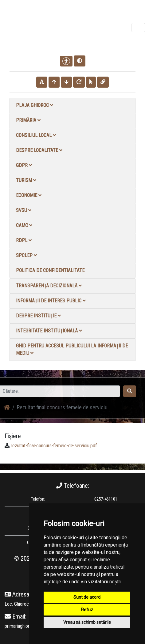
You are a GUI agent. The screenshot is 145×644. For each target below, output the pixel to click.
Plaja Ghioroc (35, 105)
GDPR (24, 165)
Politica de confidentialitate (50, 270)
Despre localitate (39, 150)
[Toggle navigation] (138, 28)
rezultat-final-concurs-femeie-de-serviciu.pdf (54, 446)
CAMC (24, 225)
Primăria (28, 120)
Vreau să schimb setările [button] (87, 622)
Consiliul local (36, 135)
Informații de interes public (51, 301)
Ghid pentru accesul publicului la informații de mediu (72, 349)
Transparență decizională (49, 286)
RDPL (24, 240)
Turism (26, 180)
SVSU (24, 210)
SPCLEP (26, 255)
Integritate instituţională (49, 331)
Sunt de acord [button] (87, 597)
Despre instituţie (38, 316)
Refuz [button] (87, 610)
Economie (29, 195)
